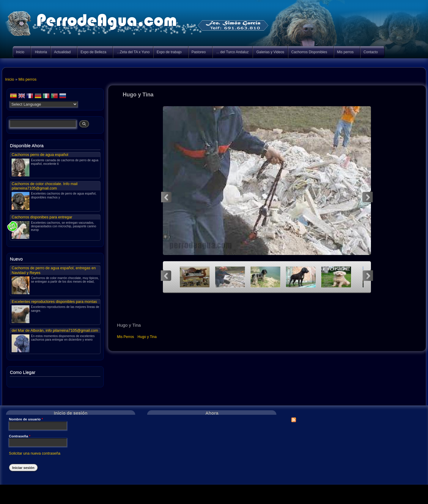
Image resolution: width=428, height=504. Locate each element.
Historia (41, 52)
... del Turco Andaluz (233, 52)
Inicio (21, 53)
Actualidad (63, 53)
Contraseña (20, 436)
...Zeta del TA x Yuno (133, 52)
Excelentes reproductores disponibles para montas (54, 302)
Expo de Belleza (94, 53)
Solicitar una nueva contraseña (35, 453)
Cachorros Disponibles (310, 53)
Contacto (371, 53)
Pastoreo (199, 53)
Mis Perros (126, 337)
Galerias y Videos (270, 52)
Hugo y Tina (147, 337)
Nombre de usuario (26, 419)
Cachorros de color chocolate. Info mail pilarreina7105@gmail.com (45, 186)
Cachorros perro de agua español (40, 155)
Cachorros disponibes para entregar (42, 217)
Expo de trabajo (169, 53)
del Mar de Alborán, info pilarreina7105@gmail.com (55, 330)
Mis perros (346, 53)
